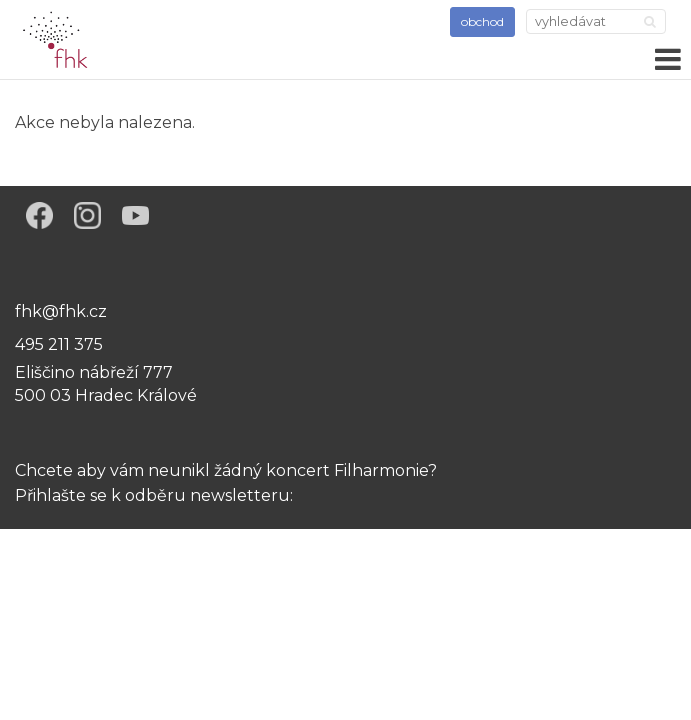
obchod (482, 21)
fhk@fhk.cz (61, 311)
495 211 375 (59, 344)
